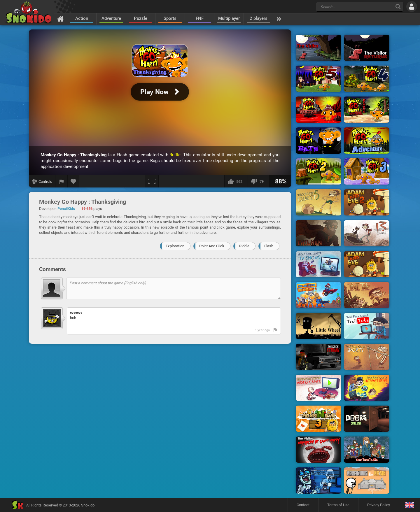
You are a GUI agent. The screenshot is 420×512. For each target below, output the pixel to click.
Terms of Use (338, 505)
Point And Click (212, 246)
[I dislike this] (258, 181)
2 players (259, 18)
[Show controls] (42, 181)
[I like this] (236, 181)
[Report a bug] (62, 181)
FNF (200, 18)
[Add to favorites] (73, 181)
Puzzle (141, 18)
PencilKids (66, 209)
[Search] (398, 7)
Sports (170, 18)
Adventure (111, 18)
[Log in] (412, 7)
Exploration (175, 246)
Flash (269, 246)
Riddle (244, 246)
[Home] (61, 19)
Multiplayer (229, 18)
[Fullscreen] (152, 181)
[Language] (409, 505)
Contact (303, 505)
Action (82, 18)
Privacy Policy (379, 505)
